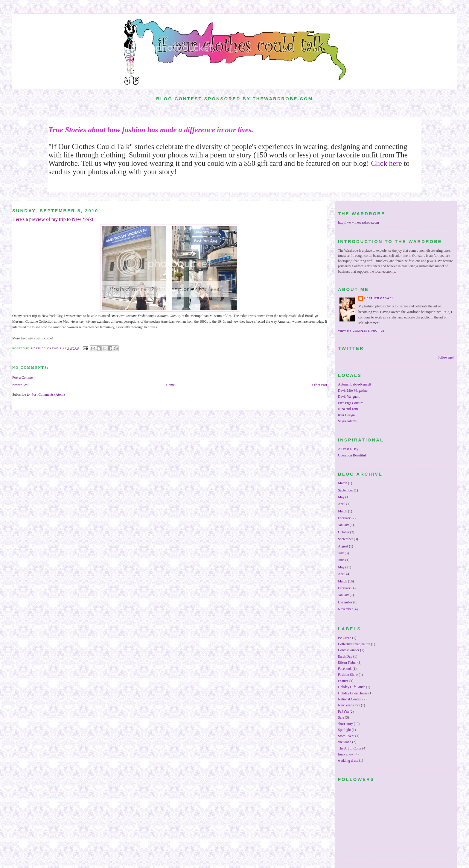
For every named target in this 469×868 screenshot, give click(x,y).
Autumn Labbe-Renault (355, 384)
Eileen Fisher (347, 663)
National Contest (350, 699)
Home (170, 385)
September (345, 490)
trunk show (346, 754)
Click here (386, 163)
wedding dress (348, 761)
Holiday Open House (353, 693)
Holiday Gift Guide (352, 687)
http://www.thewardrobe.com (358, 223)
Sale (341, 718)
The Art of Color (350, 748)
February (344, 518)
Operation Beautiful (352, 455)
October (344, 532)
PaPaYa (343, 712)
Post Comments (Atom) (48, 395)
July (341, 553)
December (345, 602)
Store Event (346, 736)
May (341, 497)
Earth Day (345, 657)
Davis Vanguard (349, 397)
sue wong (345, 742)
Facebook (345, 669)
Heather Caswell (380, 298)
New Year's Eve (349, 705)
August (343, 546)
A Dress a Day (348, 449)
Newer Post (20, 385)
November (345, 609)
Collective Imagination (354, 644)
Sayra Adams (347, 421)
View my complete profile (361, 331)
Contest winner (349, 650)
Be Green (345, 638)
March (343, 483)
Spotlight (344, 730)
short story (345, 724)
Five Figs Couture (351, 403)
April (342, 504)
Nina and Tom (348, 409)
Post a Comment (24, 378)
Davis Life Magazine (353, 391)
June (341, 560)
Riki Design (346, 415)
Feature (343, 681)
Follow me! (446, 358)
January (343, 525)
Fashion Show (348, 675)
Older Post (320, 385)
